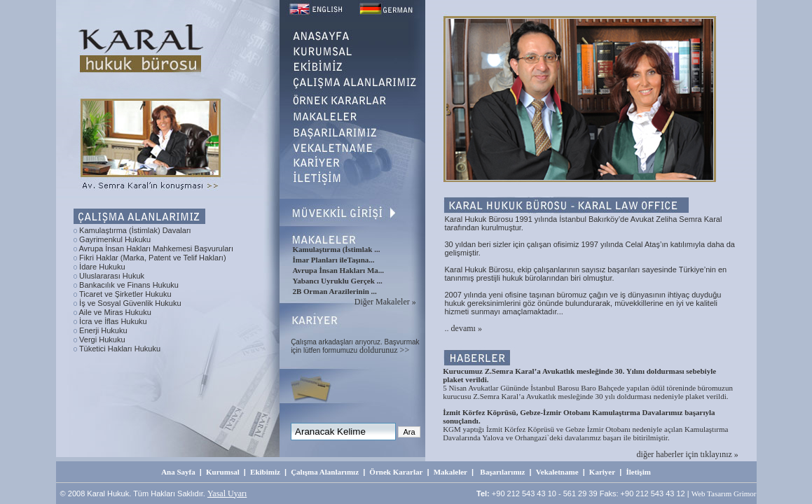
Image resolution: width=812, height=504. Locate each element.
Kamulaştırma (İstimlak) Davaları (135, 230)
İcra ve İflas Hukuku (113, 321)
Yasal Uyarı (227, 493)
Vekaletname (557, 472)
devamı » (467, 328)
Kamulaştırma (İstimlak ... (336, 249)
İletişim (638, 472)
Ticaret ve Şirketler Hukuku (125, 294)
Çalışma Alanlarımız (325, 472)
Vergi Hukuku (102, 339)
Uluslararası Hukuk (112, 276)
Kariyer (602, 472)
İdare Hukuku (102, 267)
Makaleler (450, 472)
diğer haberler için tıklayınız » (688, 454)
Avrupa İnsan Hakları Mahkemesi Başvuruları (156, 248)
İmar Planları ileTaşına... (333, 260)
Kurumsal (223, 472)
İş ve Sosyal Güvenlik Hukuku (130, 303)
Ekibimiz (265, 472)
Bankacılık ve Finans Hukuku (129, 285)
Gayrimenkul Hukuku (115, 239)
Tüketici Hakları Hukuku (120, 349)
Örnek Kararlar (396, 472)
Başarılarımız (502, 472)
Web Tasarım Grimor (724, 493)
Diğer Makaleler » (385, 302)
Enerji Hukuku (103, 330)
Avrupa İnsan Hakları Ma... (338, 270)
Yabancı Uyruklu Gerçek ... (337, 281)
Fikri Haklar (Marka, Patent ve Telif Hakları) (152, 258)
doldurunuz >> (384, 350)
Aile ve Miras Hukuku (115, 312)
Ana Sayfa (178, 472)
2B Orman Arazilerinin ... (334, 291)
